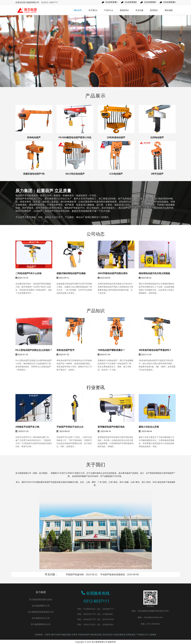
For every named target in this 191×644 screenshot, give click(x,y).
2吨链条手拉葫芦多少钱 (27, 427)
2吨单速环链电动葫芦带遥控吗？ (155, 350)
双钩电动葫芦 (34, 137)
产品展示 (96, 96)
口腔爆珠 (152, 634)
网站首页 (78, 10)
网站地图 (169, 10)
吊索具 (75, 634)
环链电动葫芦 (84, 634)
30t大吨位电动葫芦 (75, 174)
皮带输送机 (131, 634)
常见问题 (139, 10)
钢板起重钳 (67, 634)
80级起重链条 (119, 634)
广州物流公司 (142, 634)
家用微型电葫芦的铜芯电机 (111, 427)
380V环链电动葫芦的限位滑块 (113, 273)
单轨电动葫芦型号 (65, 350)
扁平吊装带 (56, 634)
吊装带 (48, 634)
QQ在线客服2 (131, 2)
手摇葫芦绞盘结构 (82, 574)
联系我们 (154, 10)
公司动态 (96, 234)
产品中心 (109, 10)
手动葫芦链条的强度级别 (119, 574)
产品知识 (96, 311)
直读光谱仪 (108, 634)
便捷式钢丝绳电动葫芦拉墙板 (71, 273)
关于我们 (93, 10)
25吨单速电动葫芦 (116, 137)
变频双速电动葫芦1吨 (34, 174)
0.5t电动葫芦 (116, 174)
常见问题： (51, 574)
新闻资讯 (124, 10)
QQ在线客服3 (150, 2)
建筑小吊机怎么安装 (149, 427)
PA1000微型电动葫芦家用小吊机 (75, 137)
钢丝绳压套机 (97, 634)
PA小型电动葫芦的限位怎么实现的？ (34, 350)
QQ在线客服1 (112, 2)
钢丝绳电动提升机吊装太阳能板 (154, 273)
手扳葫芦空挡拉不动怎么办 (70, 427)
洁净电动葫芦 (157, 137)
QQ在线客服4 (169, 2)
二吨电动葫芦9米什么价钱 (28, 273)
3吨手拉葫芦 (157, 174)
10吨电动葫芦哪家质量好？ (111, 350)
